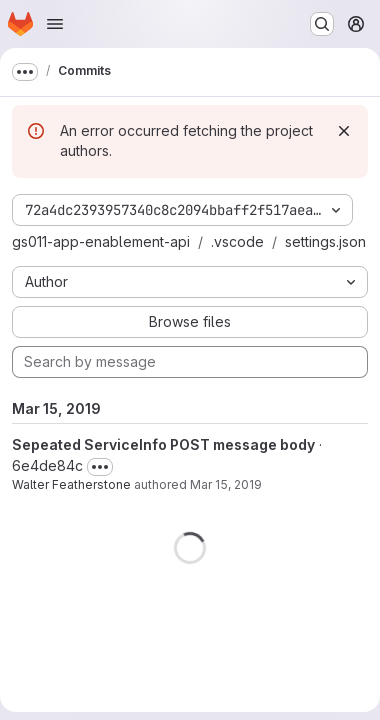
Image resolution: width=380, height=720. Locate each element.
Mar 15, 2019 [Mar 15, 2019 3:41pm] (226, 484)
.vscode (237, 241)
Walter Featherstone (71, 484)
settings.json (325, 241)
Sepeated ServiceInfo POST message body (163, 444)
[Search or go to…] (322, 24)
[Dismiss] (344, 131)
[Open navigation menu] (55, 24)
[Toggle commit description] (100, 467)
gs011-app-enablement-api (101, 241)
